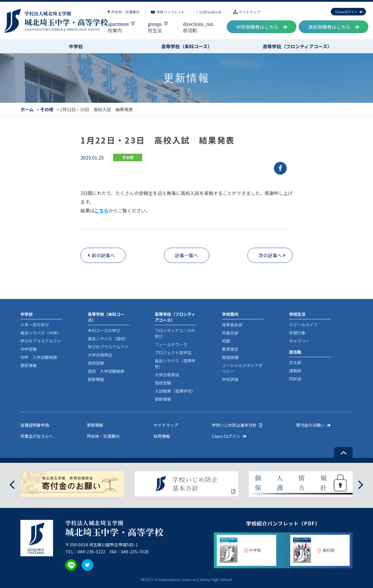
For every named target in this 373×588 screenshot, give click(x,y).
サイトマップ (247, 12)
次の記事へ (270, 255)
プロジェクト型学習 (173, 353)
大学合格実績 (100, 355)
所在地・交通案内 (124, 12)
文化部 (295, 362)
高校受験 (96, 363)
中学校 (76, 46)
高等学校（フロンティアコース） (297, 46)
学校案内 (122, 27)
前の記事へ (103, 255)
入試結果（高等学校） (175, 391)
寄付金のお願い (313, 425)
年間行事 (297, 333)
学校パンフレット (168, 12)
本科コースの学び (104, 330)
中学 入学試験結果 (39, 357)
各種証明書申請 (35, 425)
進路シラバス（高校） (108, 339)
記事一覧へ (186, 255)
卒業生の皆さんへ (37, 436)
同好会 (295, 379)
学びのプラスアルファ (41, 341)
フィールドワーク (171, 344)
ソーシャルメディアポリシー (242, 368)
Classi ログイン (349, 12)
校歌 (226, 341)
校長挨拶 (230, 333)
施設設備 (230, 357)
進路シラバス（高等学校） (175, 364)
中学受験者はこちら (262, 27)
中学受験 (29, 349)
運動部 (295, 371)
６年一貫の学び (35, 325)
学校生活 (158, 27)
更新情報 (29, 365)
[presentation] (12, 484)
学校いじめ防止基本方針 (237, 425)
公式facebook (209, 12)
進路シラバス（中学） (41, 333)
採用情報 (162, 436)
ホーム (27, 109)
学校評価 (230, 379)
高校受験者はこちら (334, 27)
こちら (101, 210)
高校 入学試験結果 (106, 371)
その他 (47, 109)
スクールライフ (303, 325)
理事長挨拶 (232, 325)
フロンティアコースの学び (175, 333)
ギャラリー (299, 341)
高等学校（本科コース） (187, 46)
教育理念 (230, 349)
